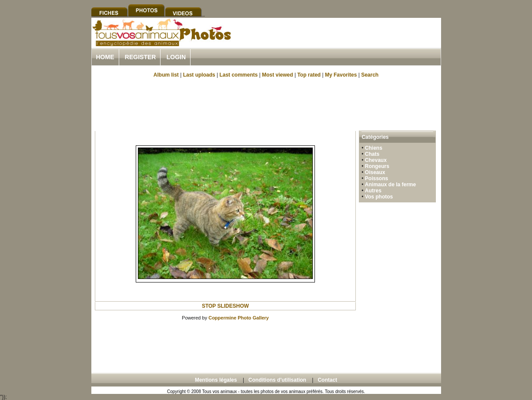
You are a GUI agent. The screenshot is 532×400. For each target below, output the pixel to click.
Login (176, 57)
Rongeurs (377, 166)
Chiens (374, 148)
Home (105, 57)
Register (141, 57)
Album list (166, 75)
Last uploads (199, 75)
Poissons (376, 178)
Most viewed (277, 75)
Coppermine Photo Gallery (239, 318)
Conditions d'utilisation (277, 380)
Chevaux (376, 160)
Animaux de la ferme (390, 185)
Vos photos (379, 197)
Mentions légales (216, 380)
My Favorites (341, 75)
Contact (327, 380)
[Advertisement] (339, 43)
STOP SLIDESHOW (225, 306)
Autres (373, 191)
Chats (372, 154)
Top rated (309, 75)
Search (370, 75)
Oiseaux (375, 172)
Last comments (238, 75)
